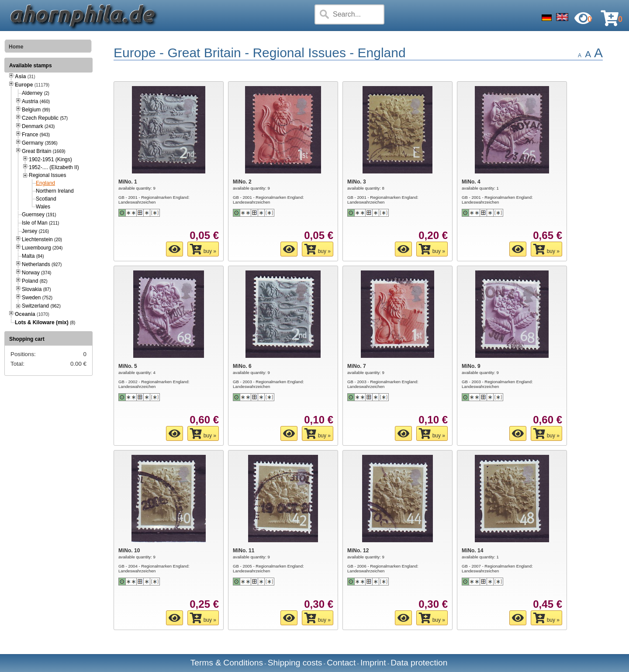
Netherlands (42, 264)
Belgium (36, 110)
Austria (36, 101)
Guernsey (39, 215)
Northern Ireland (55, 191)
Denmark (38, 126)
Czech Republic (45, 118)
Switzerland (41, 306)
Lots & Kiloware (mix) (42, 322)
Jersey (35, 231)
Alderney (36, 93)
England (45, 183)
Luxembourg (42, 248)
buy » (203, 249)
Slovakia (36, 289)
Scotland (46, 199)
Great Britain (44, 151)
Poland (35, 281)
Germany (40, 143)
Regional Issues (47, 175)
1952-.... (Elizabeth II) (54, 167)
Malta (33, 256)
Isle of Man (40, 223)
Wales (43, 207)
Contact (341, 663)
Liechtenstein (42, 239)
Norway (36, 273)
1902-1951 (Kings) (50, 159)
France (36, 135)
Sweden (37, 298)
